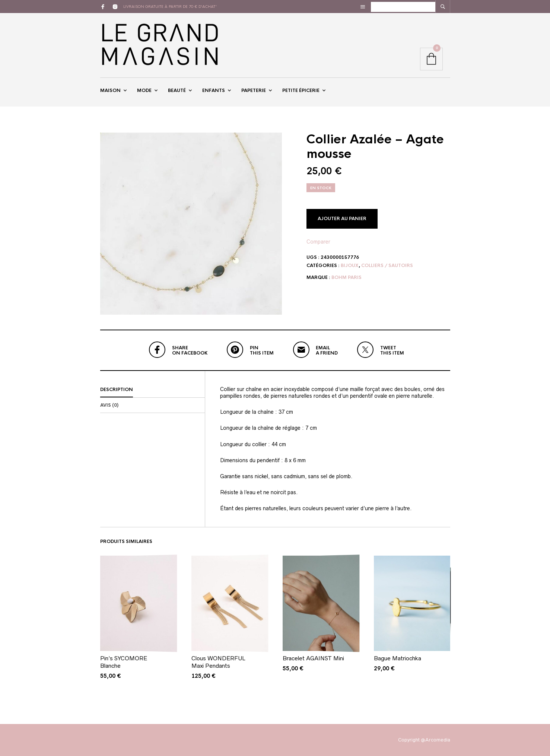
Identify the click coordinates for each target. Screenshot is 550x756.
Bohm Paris (346, 277)
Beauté (177, 90)
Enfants (214, 90)
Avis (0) (109, 405)
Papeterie (254, 90)
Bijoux (350, 266)
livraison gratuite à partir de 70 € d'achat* (170, 7)
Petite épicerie (301, 90)
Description (117, 390)
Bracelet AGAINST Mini (313, 659)
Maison (110, 90)
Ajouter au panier (342, 219)
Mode (144, 90)
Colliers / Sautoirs (387, 266)
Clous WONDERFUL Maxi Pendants (218, 662)
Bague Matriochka (398, 659)
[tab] (152, 390)
